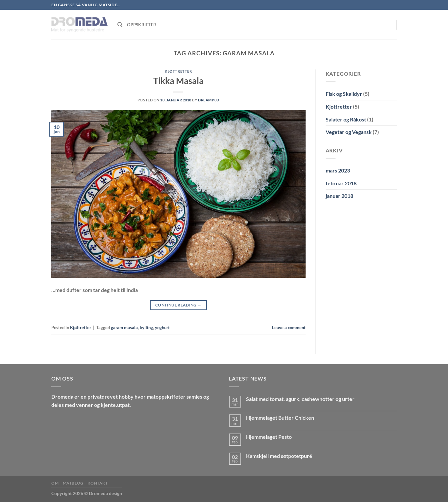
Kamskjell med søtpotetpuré (279, 456)
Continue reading (178, 305)
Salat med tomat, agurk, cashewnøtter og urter (300, 399)
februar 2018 (341, 183)
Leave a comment (289, 328)
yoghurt (162, 328)
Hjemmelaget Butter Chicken (280, 418)
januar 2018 (339, 196)
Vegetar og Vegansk (349, 132)
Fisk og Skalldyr (344, 94)
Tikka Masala (178, 81)
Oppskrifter (142, 25)
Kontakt (98, 483)
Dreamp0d (209, 100)
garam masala (124, 328)
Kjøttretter (178, 71)
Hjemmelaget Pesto (269, 437)
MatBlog (73, 483)
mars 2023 (338, 170)
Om (55, 483)
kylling (146, 328)
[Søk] (120, 25)
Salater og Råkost (346, 119)
